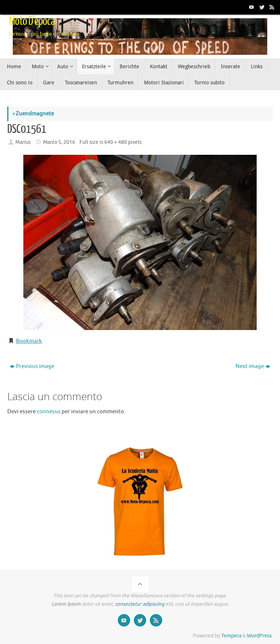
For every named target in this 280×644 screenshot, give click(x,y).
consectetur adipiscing (140, 604)
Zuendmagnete (33, 114)
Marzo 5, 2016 (59, 142)
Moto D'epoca (32, 21)
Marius (23, 142)
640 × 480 (116, 142)
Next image (253, 366)
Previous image (32, 366)
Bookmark (29, 341)
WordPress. (260, 636)
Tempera (231, 636)
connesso (49, 412)
